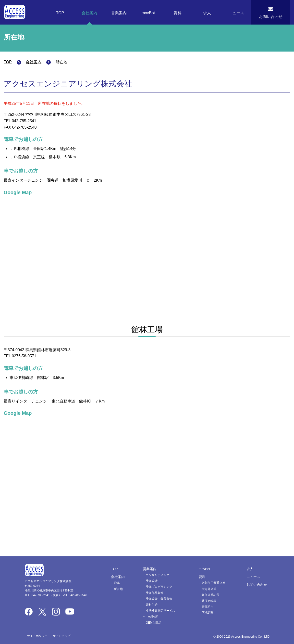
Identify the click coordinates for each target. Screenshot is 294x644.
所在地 (118, 589)
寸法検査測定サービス (160, 611)
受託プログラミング (159, 587)
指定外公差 (209, 589)
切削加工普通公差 (213, 583)
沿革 (117, 583)
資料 (178, 13)
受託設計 (152, 581)
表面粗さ (208, 607)
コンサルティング (158, 575)
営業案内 (119, 13)
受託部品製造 (155, 593)
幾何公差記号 (210, 595)
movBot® (152, 617)
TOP (60, 13)
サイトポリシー (37, 636)
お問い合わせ (271, 17)
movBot (148, 13)
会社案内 (89, 13)
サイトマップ (61, 636)
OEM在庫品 (153, 623)
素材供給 (152, 605)
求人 (207, 13)
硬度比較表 (209, 601)
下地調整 (208, 613)
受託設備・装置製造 (159, 599)
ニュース (236, 13)
